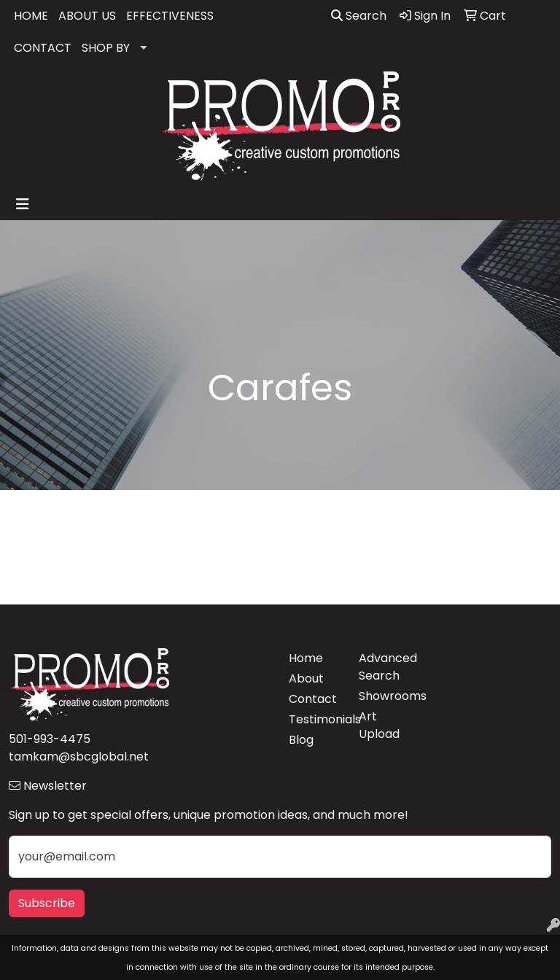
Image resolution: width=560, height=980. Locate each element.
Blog (301, 740)
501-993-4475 (50, 739)
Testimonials (315, 719)
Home (306, 658)
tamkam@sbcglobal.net (79, 757)
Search (359, 16)
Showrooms (385, 696)
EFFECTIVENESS (170, 16)
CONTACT (43, 48)
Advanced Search (385, 667)
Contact (313, 699)
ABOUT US (87, 16)
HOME (31, 16)
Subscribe (47, 903)
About (306, 678)
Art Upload (379, 725)
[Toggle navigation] (23, 204)
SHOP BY (106, 48)
